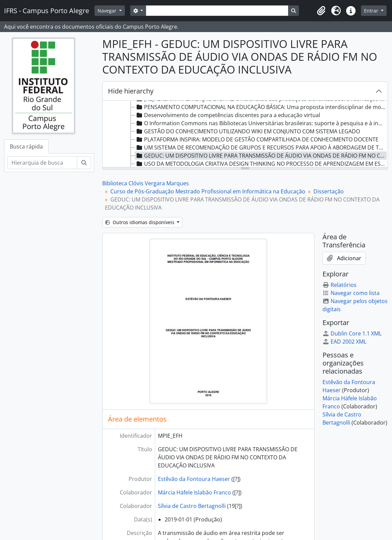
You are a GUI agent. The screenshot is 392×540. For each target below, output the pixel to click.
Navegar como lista (351, 293)
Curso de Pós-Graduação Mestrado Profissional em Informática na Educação (208, 191)
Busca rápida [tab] (26, 146)
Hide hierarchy (131, 91)
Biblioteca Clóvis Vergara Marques (146, 183)
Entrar (372, 11)
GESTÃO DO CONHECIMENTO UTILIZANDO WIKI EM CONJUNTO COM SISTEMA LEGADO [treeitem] (248, 131)
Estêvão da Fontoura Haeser (194, 479)
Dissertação (329, 191)
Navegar (108, 11)
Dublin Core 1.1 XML (352, 333)
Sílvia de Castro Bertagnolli (192, 506)
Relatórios (340, 285)
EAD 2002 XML (344, 342)
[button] (321, 11)
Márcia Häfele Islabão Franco (194, 492)
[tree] (245, 134)
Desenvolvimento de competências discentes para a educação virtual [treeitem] (228, 115)
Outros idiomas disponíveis (141, 222)
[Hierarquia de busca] (42, 163)
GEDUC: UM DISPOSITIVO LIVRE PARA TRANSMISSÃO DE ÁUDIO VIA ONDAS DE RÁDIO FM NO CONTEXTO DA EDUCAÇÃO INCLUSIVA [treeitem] (261, 156)
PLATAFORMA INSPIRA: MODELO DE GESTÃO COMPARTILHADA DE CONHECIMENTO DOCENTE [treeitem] (257, 139)
